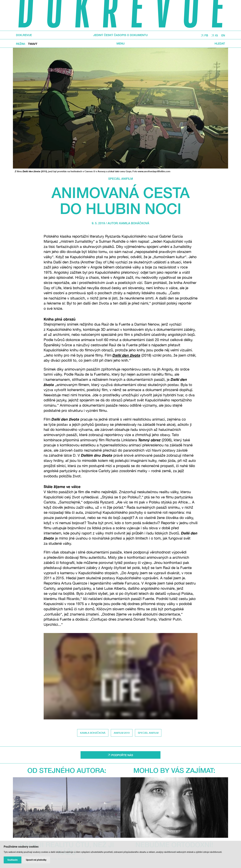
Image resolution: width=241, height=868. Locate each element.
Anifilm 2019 (122, 733)
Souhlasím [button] (13, 860)
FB (206, 35)
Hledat (220, 43)
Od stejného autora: (67, 770)
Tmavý (33, 44)
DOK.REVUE (24, 35)
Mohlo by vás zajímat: (174, 770)
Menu (121, 43)
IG (216, 35)
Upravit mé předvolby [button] (36, 860)
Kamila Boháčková (134, 223)
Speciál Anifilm (121, 179)
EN (223, 35)
